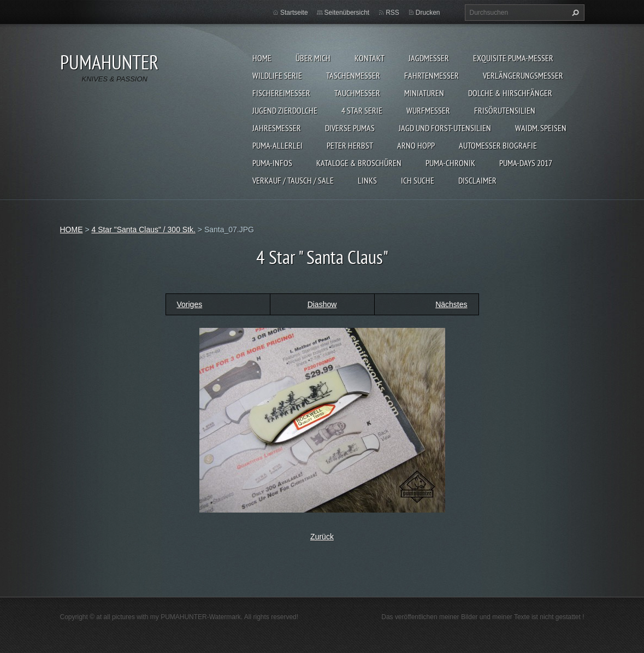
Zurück (322, 537)
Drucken (428, 13)
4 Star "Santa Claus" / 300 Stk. (143, 230)
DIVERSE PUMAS (350, 128)
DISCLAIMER (477, 180)
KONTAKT (370, 58)
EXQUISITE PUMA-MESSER (513, 58)
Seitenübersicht (347, 13)
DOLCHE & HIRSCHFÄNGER (510, 93)
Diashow (322, 304)
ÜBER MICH (313, 58)
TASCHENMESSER (353, 75)
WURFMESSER (428, 110)
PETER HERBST (350, 145)
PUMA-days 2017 (526, 163)
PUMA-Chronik (450, 163)
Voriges (190, 304)
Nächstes (451, 304)
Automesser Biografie (498, 145)
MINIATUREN (424, 93)
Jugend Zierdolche (285, 110)
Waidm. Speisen (541, 128)
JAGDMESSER (429, 58)
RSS (392, 13)
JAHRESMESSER (277, 128)
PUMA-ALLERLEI (277, 145)
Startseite (294, 13)
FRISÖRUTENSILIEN (505, 110)
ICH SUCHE (418, 180)
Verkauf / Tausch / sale (293, 180)
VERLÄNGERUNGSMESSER (523, 75)
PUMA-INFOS (272, 163)
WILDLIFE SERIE (277, 75)
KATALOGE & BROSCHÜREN (359, 163)
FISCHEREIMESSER (281, 93)
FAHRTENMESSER (432, 75)
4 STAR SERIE (362, 110)
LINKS (367, 180)
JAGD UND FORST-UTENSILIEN (445, 128)
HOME (262, 58)
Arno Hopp (416, 145)
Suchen (574, 13)
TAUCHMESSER (357, 93)
